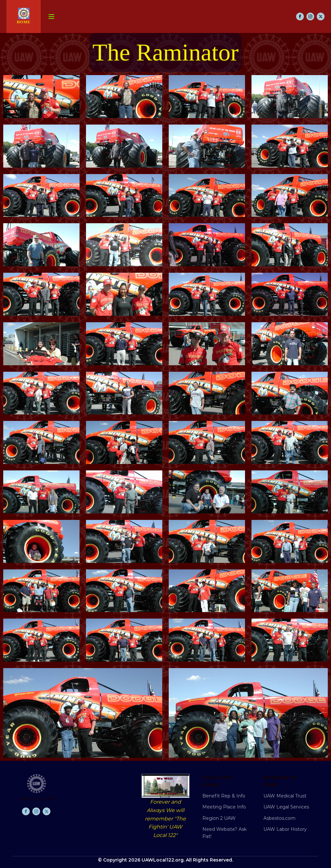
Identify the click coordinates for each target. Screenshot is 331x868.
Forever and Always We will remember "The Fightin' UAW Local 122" (165, 818)
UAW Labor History (285, 829)
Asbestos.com (279, 818)
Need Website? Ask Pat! (224, 833)
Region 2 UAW (219, 818)
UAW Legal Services (286, 807)
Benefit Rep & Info (224, 796)
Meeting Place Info (224, 807)
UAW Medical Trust (285, 796)
